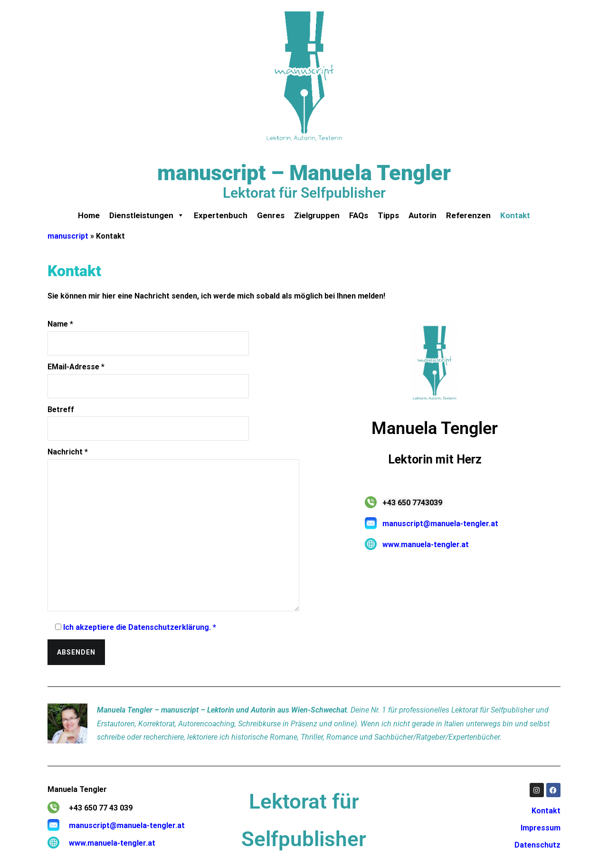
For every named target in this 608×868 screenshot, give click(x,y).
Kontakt (515, 215)
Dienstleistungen (147, 215)
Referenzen (468, 215)
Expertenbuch (221, 215)
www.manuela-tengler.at (426, 545)
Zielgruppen (317, 215)
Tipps (388, 215)
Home (89, 215)
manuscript (68, 236)
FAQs (359, 215)
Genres (271, 215)
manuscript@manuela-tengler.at (440, 524)
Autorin (423, 215)
